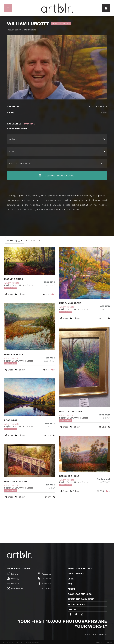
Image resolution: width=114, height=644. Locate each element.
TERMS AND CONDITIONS (81, 599)
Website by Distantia (104, 642)
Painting (13, 574)
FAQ (70, 584)
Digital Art (14, 583)
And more (44, 588)
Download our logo (80, 594)
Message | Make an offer (57, 176)
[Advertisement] (57, 522)
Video (12, 151)
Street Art (45, 583)
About (71, 589)
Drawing (13, 578)
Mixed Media (15, 588)
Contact (73, 609)
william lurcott (11, 283)
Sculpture (45, 578)
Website (13, 139)
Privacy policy (76, 604)
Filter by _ (15, 240)
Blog (71, 579)
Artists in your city (80, 569)
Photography (45, 574)
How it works (76, 574)
